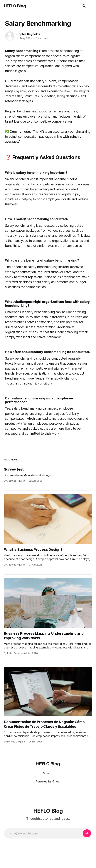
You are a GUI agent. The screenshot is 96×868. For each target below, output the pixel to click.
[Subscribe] (87, 833)
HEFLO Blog (15, 6)
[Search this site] (84, 6)
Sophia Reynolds (28, 34)
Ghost (56, 781)
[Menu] (90, 6)
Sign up (48, 773)
